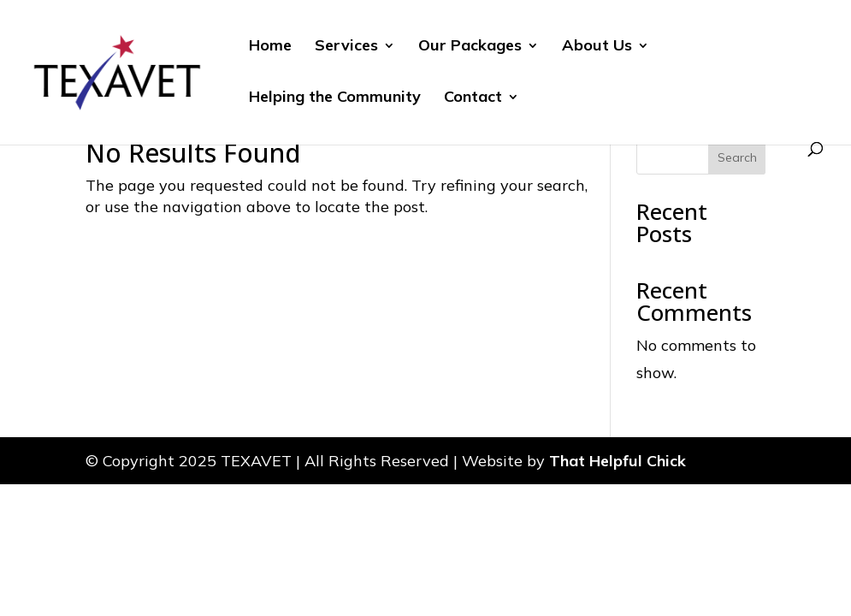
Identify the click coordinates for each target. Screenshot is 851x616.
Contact (473, 98)
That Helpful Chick (618, 461)
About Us (597, 47)
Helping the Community (335, 98)
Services (346, 47)
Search (737, 157)
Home (270, 47)
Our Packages (470, 47)
